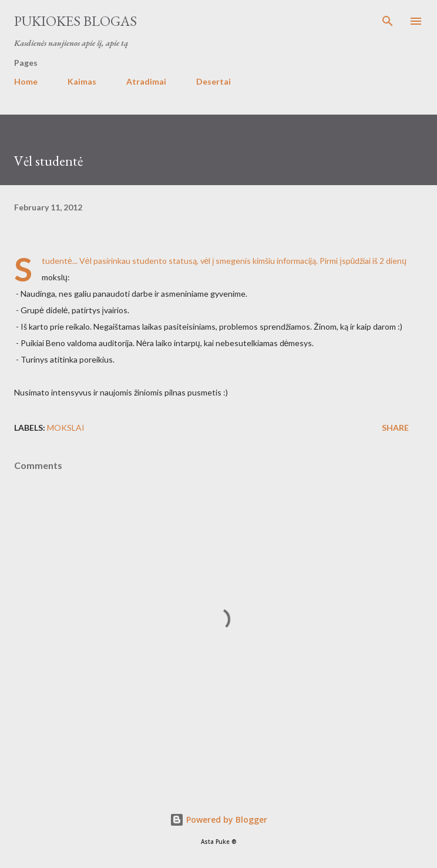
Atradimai (146, 81)
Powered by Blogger (218, 820)
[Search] (388, 21)
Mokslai (66, 428)
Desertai (214, 81)
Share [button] (395, 428)
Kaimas (82, 81)
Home (26, 81)
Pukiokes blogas (75, 21)
